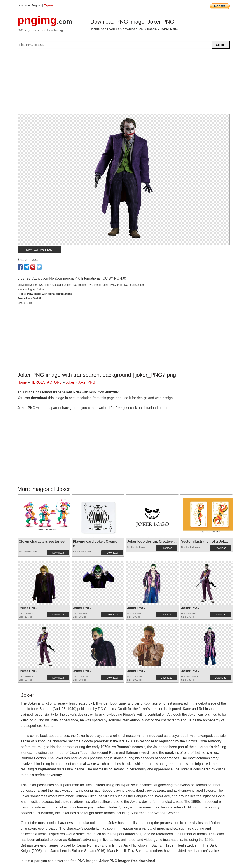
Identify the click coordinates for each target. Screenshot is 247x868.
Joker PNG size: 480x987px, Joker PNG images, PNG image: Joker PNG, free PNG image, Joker (87, 285)
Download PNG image (39, 250)
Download (58, 553)
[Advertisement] (124, 83)
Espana (48, 5)
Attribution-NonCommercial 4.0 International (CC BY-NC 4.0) (79, 278)
